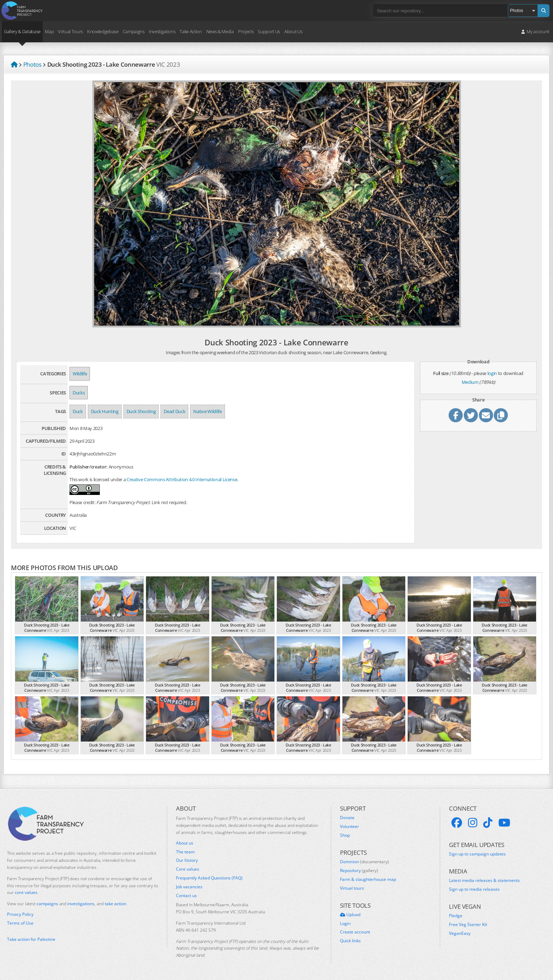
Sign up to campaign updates (477, 854)
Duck (78, 411)
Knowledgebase (103, 31)
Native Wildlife (207, 411)
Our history (187, 860)
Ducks (79, 393)
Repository (359, 871)
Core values (188, 869)
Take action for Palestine (31, 939)
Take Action (191, 31)
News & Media (220, 31)
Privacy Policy (20, 914)
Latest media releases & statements (484, 881)
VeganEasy (460, 933)
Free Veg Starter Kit (468, 925)
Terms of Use (20, 923)
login (492, 373)
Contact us (186, 896)
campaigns (47, 904)
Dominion (364, 862)
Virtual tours (352, 888)
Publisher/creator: (89, 467)
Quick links (350, 941)
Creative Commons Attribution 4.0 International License (182, 479)
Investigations (162, 31)
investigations (81, 904)
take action (116, 904)
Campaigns (134, 31)
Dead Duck (174, 411)
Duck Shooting (141, 411)
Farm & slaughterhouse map (368, 879)
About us (185, 843)
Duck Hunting (105, 411)
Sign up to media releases (474, 889)
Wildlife (80, 374)
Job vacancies (189, 887)
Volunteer (350, 827)
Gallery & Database (22, 31)
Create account (355, 932)
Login (345, 924)
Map (49, 31)
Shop (345, 835)
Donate (347, 818)
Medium (470, 382)
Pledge (456, 916)
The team (185, 852)
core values (26, 892)
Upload (350, 915)
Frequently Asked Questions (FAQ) (209, 878)
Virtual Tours (70, 31)
